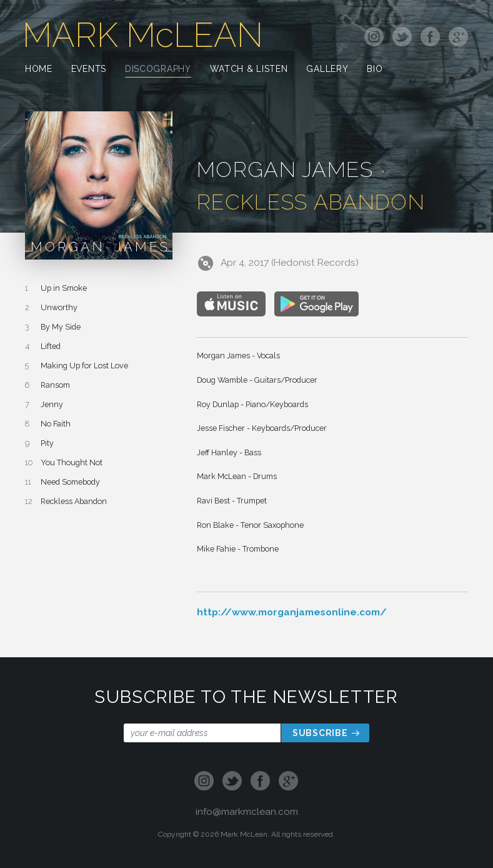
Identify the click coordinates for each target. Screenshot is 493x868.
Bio (375, 70)
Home (39, 70)
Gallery (327, 70)
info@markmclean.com (247, 811)
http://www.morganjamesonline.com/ (292, 612)
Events (89, 70)
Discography (158, 70)
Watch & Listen (249, 70)
